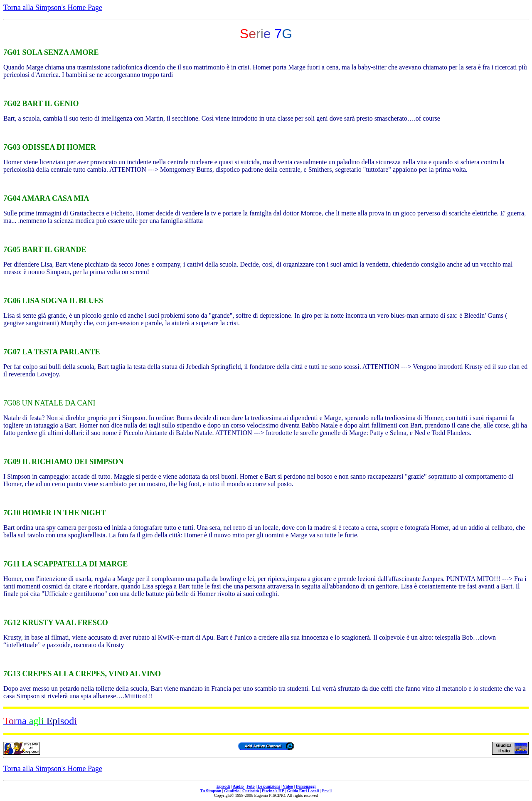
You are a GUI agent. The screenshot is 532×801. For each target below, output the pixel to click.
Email (327, 791)
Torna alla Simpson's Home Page (53, 7)
